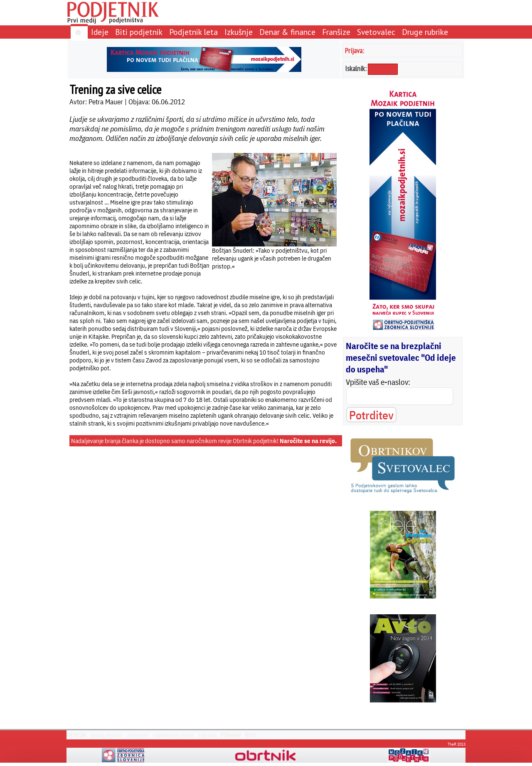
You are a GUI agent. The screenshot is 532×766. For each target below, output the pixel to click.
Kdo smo (207, 735)
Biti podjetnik (139, 32)
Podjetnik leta (193, 32)
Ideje (100, 32)
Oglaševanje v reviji (173, 735)
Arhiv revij (137, 735)
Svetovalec (376, 32)
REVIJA (76, 735)
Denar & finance (287, 32)
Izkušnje (239, 32)
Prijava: (355, 50)
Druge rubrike (425, 32)
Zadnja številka (106, 735)
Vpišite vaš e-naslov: (378, 382)
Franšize (336, 32)
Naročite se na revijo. (308, 441)
